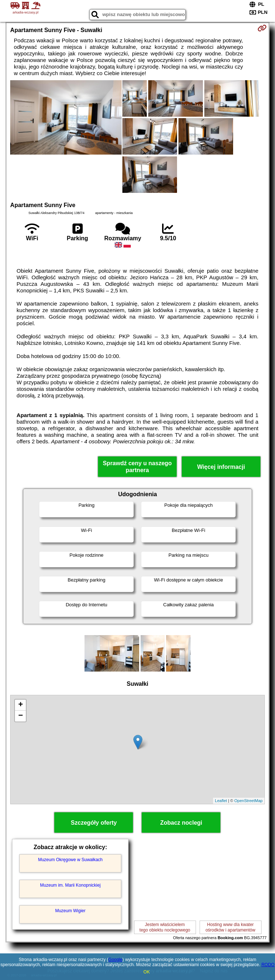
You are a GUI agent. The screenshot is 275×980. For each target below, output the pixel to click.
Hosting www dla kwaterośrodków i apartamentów (230, 927)
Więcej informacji (221, 467)
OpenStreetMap (248, 801)
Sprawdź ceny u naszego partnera (137, 467)
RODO (268, 965)
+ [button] (21, 705)
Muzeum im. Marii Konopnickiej (70, 885)
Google (115, 960)
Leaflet (221, 801)
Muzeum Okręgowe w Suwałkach (70, 860)
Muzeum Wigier (70, 911)
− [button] (21, 716)
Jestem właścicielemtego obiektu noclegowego (165, 927)
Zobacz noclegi (181, 823)
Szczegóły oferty (94, 823)
